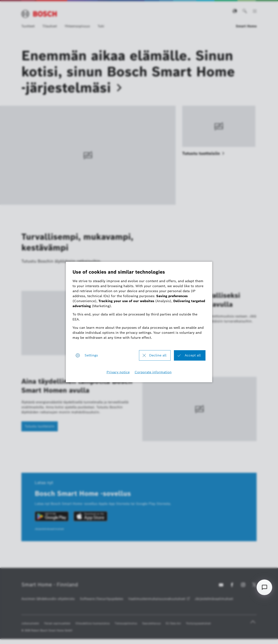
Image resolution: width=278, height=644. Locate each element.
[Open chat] (264, 587)
